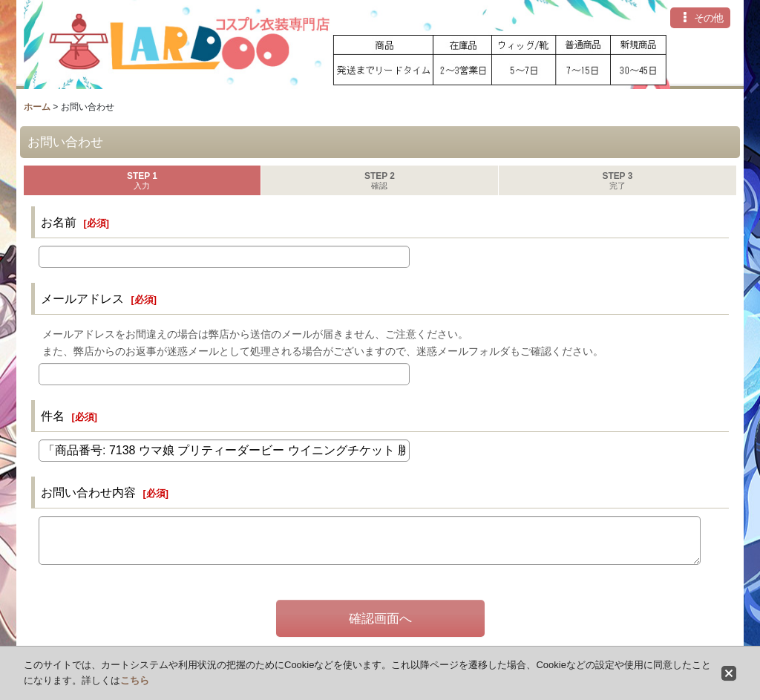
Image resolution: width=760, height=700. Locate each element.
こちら (135, 680)
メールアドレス (82, 298)
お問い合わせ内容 (88, 492)
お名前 (59, 222)
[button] (700, 18)
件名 (53, 416)
